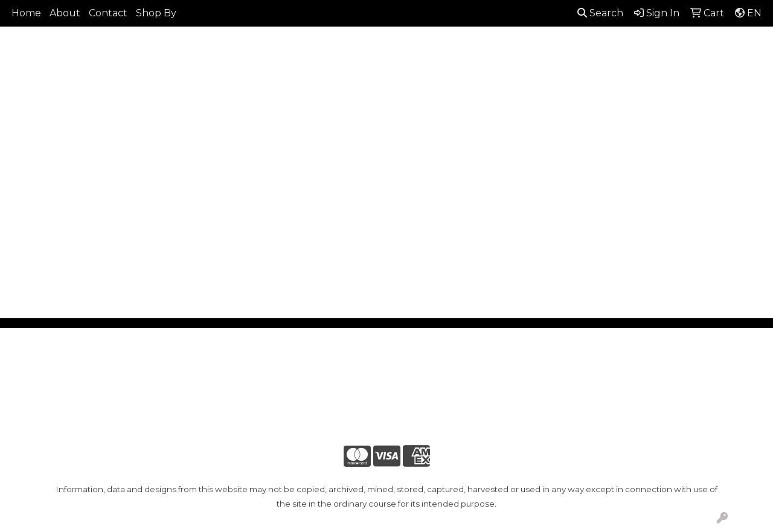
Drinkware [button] (381, 88)
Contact (108, 13)
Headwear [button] (491, 88)
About (65, 13)
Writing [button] (701, 88)
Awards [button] (274, 88)
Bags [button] (324, 88)
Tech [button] (651, 88)
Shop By (156, 13)
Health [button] (553, 88)
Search (600, 13)
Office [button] (604, 88)
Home (26, 13)
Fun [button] (436, 88)
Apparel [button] (217, 88)
